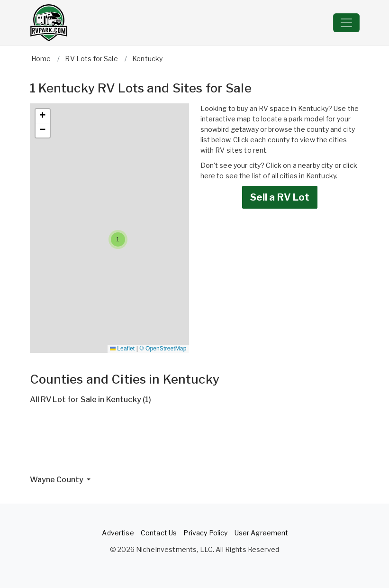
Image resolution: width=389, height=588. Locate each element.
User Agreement (262, 533)
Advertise (118, 533)
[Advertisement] (195, 443)
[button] (118, 239)
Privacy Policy (205, 533)
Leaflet (122, 349)
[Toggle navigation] (346, 23)
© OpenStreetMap (163, 349)
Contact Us (159, 533)
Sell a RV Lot (280, 197)
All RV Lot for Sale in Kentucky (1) (91, 400)
